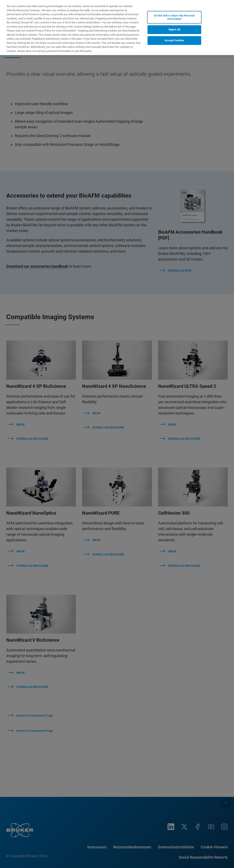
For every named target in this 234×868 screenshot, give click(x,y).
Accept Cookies (174, 40)
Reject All (174, 30)
